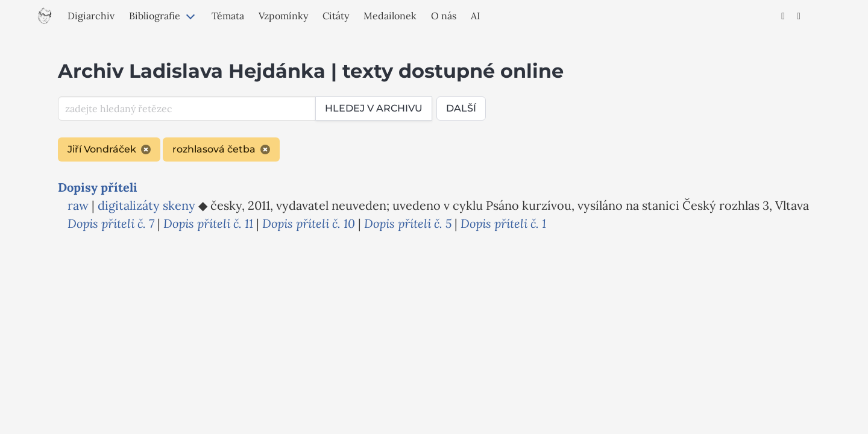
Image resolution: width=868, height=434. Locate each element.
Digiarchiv (91, 16)
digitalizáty (129, 205)
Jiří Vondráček (109, 149)
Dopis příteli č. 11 (208, 223)
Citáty (336, 16)
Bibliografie (155, 16)
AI (475, 16)
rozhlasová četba (221, 149)
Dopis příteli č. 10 (309, 223)
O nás (444, 16)
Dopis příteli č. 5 (408, 223)
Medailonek (390, 16)
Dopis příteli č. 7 (111, 223)
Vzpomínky (283, 16)
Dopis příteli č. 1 (503, 223)
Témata (228, 16)
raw (78, 205)
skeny (179, 205)
